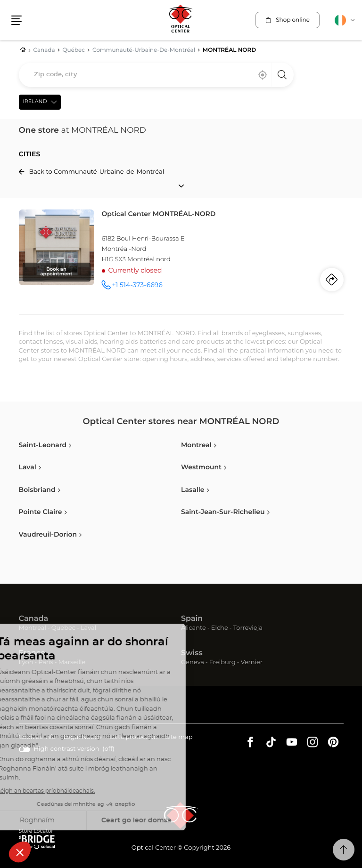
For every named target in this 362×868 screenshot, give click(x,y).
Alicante (193, 628)
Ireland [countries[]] (35, 102)
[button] (16, 20)
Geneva (193, 663)
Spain (192, 619)
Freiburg (222, 663)
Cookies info (37, 738)
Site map (179, 737)
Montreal (33, 628)
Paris (46, 663)
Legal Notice (82, 738)
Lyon (26, 663)
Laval (88, 628)
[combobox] (156, 75)
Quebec (63, 628)
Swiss (192, 653)
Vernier (251, 663)
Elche (220, 628)
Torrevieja (248, 628)
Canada (34, 619)
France (32, 653)
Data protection (134, 738)
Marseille (72, 663)
